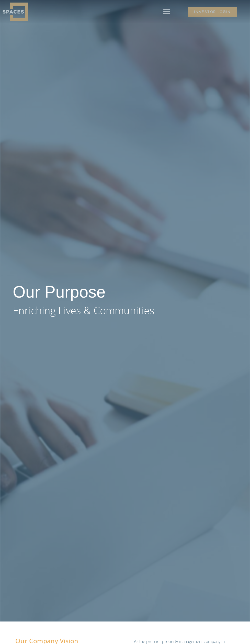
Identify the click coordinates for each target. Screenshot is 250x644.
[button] (167, 12)
